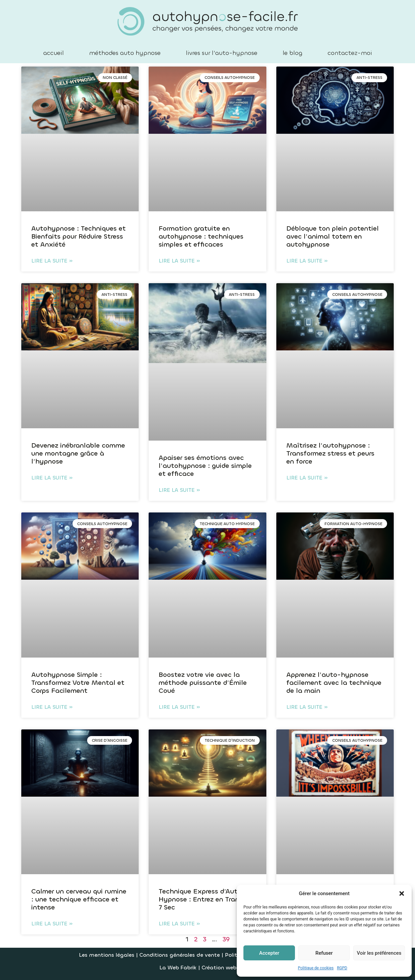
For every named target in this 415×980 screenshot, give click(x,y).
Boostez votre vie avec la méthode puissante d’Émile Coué (203, 683)
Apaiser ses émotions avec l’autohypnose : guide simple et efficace (205, 466)
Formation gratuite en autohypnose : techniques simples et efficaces (201, 236)
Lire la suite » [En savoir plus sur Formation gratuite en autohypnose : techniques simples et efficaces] (179, 261)
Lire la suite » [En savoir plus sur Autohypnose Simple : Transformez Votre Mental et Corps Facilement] (52, 707)
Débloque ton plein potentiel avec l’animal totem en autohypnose (333, 236)
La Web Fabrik (178, 968)
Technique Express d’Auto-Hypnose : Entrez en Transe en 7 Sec (207, 899)
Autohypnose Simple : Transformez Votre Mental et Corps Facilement (78, 683)
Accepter (269, 953)
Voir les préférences (379, 953)
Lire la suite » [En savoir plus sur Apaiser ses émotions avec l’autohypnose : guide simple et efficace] (179, 490)
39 (226, 939)
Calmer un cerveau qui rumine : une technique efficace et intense (79, 899)
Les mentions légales (107, 955)
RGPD (342, 968)
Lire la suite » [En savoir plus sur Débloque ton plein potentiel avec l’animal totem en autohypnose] (307, 261)
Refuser (324, 953)
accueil (54, 53)
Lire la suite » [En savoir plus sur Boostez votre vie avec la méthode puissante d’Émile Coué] (179, 707)
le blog (292, 53)
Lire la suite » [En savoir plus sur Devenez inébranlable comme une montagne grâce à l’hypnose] (52, 478)
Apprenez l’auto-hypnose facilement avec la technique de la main (334, 683)
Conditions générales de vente (180, 955)
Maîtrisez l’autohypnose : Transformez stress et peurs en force (330, 453)
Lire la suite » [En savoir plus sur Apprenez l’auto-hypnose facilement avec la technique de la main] (307, 707)
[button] (402, 893)
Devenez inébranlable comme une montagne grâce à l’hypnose (78, 453)
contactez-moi (350, 53)
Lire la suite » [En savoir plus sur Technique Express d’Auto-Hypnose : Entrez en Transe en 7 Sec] (179, 924)
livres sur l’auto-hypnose (222, 53)
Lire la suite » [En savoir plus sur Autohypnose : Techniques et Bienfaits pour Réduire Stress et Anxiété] (52, 261)
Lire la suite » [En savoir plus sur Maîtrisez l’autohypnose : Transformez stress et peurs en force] (307, 478)
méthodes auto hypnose (125, 53)
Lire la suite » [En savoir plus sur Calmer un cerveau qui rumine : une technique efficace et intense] (52, 924)
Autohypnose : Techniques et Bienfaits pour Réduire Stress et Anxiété (78, 236)
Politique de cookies (316, 968)
